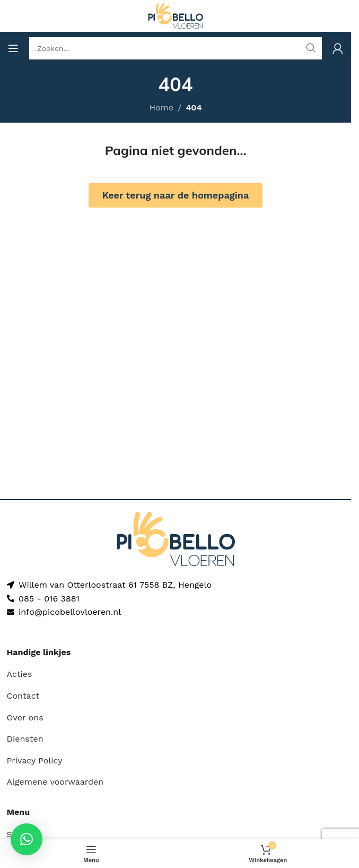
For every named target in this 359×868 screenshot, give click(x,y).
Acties (20, 674)
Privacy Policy (35, 760)
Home (161, 108)
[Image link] (176, 538)
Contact (23, 696)
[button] (27, 839)
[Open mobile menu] (13, 48)
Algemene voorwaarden (55, 782)
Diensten (25, 739)
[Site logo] (176, 15)
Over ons (25, 717)
